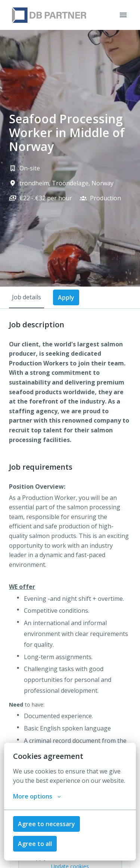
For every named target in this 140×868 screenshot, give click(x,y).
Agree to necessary (46, 824)
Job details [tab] (27, 297)
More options (37, 796)
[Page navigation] (123, 15)
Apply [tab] (66, 297)
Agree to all (35, 844)
